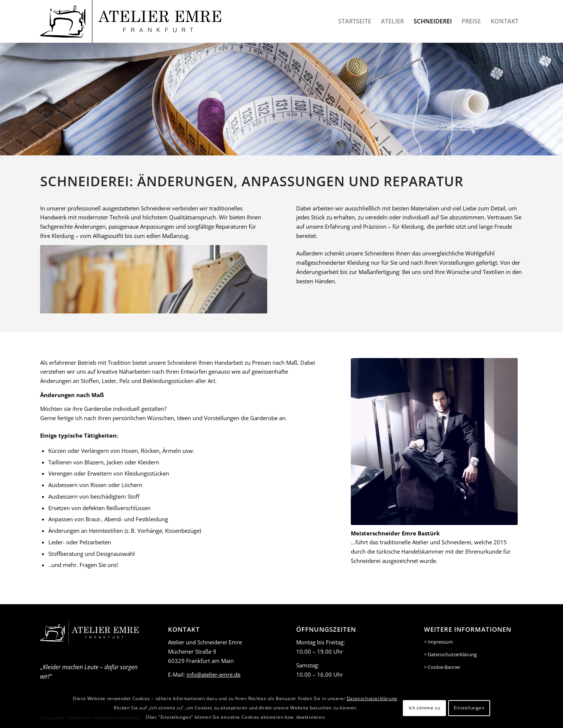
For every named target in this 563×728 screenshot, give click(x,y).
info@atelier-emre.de (213, 674)
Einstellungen (469, 708)
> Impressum (439, 642)
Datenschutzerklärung (372, 698)
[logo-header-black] (131, 21)
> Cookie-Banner (442, 667)
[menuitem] (355, 21)
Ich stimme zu (425, 708)
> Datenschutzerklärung (450, 654)
